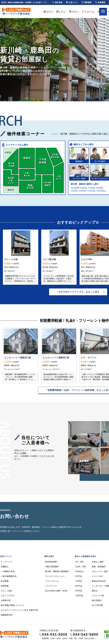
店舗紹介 (5, 567)
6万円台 (84, 188)
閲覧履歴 (87, 2)
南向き (95, 591)
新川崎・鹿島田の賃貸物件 (57, 571)
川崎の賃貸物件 (52, 567)
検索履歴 (100, 2)
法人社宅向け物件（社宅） (57, 591)
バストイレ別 (98, 596)
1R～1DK (79, 562)
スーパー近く (98, 576)
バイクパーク (51, 586)
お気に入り (72, 2)
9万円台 (75, 190)
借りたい (48, 12)
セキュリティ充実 (100, 571)
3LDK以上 (80, 571)
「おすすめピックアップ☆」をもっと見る (78, 292)
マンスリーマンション (55, 576)
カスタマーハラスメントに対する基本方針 (20, 610)
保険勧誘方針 (7, 615)
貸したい (61, 12)
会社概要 (5, 581)
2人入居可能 (97, 605)
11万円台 (92, 190)
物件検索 (57, 2)
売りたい (74, 12)
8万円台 (100, 188)
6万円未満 (76, 188)
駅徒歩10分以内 (99, 581)
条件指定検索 (51, 562)
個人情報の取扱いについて (13, 605)
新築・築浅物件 (99, 567)
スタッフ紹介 (7, 591)
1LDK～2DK (81, 567)
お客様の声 (6, 600)
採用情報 (5, 586)
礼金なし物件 (98, 562)
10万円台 (83, 190)
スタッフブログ (8, 596)
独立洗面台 (97, 600)
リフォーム (88, 12)
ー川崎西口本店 (8, 571)
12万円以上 (102, 190)
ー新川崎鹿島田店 (9, 576)
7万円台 (92, 188)
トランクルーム (52, 581)
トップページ (7, 562)
